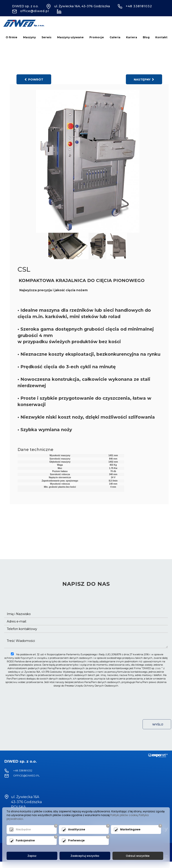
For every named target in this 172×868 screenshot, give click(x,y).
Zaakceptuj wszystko (85, 856)
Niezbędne (23, 830)
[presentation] (86, 698)
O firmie (12, 37)
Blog (146, 37)
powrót (34, 79)
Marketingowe (130, 830)
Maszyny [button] (29, 37)
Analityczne (77, 830)
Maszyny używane (70, 37)
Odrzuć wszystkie (138, 856)
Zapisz (32, 856)
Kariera (132, 37)
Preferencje (76, 841)
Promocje (97, 37)
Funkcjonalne (25, 841)
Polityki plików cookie (124, 815)
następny (144, 79)
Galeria (115, 37)
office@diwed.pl (31, 11)
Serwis (46, 37)
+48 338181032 (135, 6)
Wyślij (157, 724)
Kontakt (161, 37)
